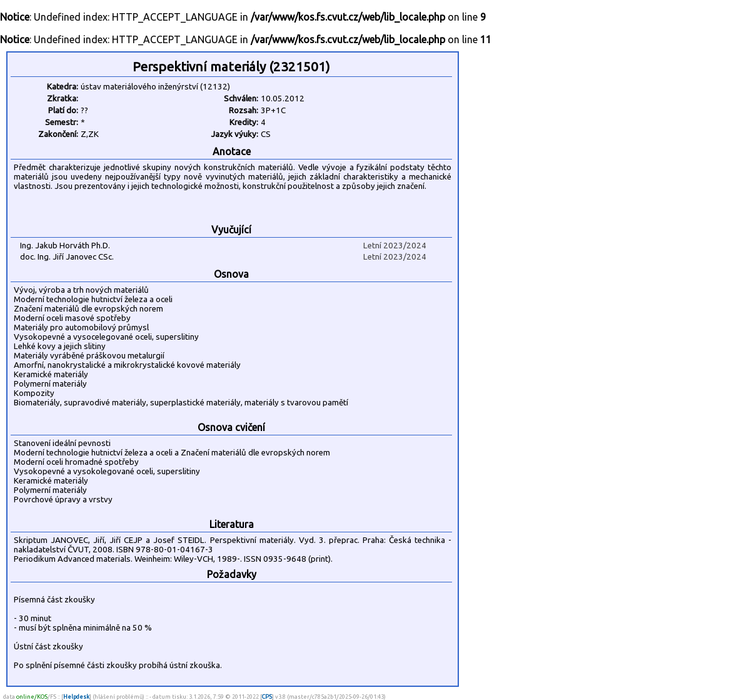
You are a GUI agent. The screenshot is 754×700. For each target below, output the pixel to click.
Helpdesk (76, 697)
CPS (267, 697)
